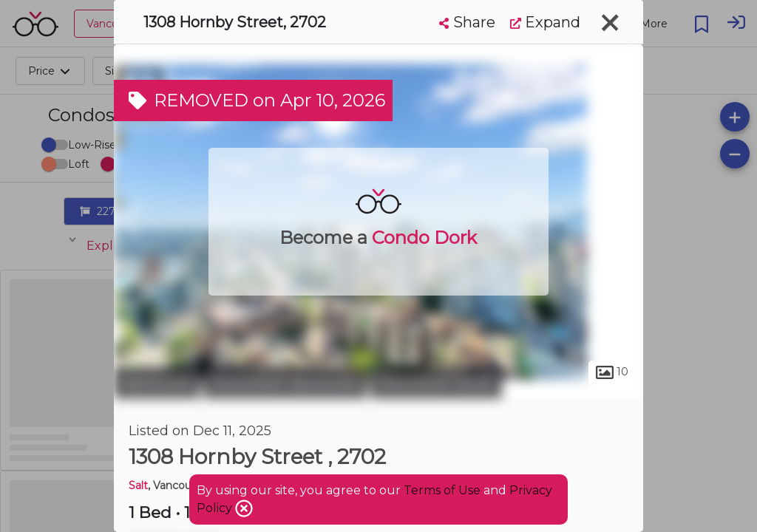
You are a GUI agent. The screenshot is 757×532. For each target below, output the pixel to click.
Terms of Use (442, 490)
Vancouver (157, 383)
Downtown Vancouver (285, 383)
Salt (138, 485)
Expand (545, 22)
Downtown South (436, 383)
